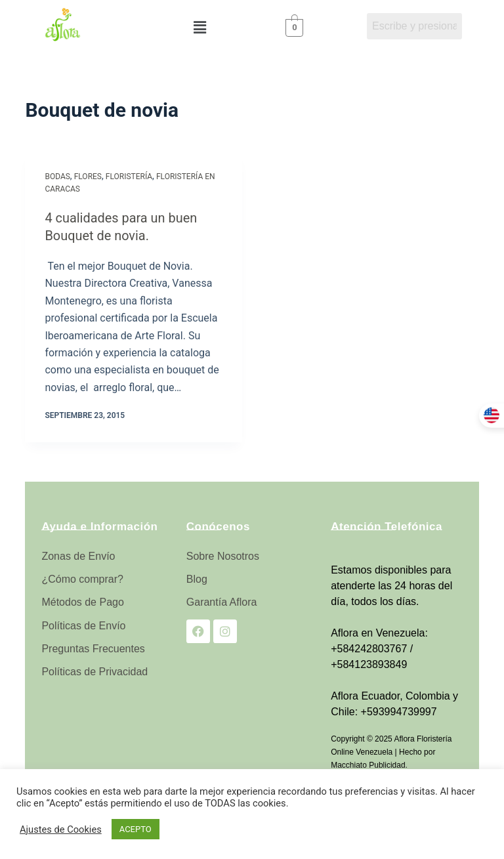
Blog (197, 578)
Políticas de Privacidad (94, 671)
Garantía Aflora (222, 601)
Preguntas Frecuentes (93, 647)
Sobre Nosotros (223, 555)
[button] (199, 28)
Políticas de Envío (83, 624)
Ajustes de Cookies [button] (61, 829)
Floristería (129, 177)
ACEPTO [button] (136, 829)
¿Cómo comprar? (82, 578)
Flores (88, 177)
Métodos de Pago (82, 601)
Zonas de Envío (78, 555)
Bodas (57, 177)
